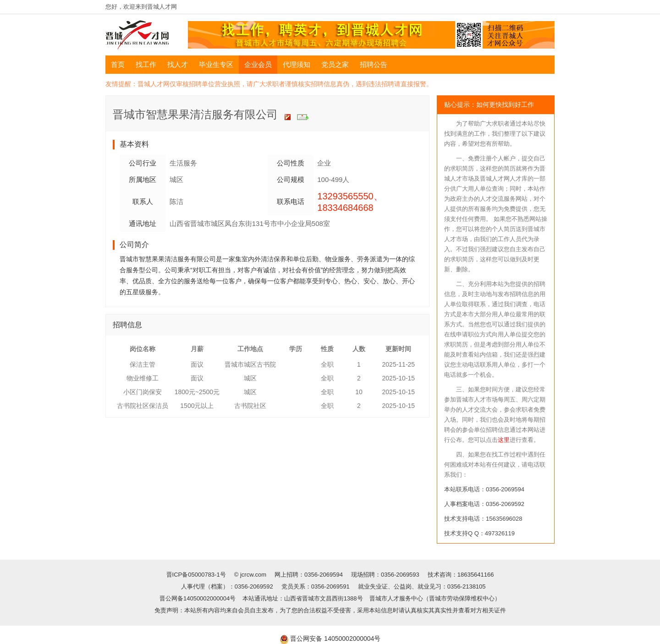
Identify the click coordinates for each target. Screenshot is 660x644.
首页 (118, 64)
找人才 (178, 64)
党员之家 (335, 64)
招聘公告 (374, 64)
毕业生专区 (216, 64)
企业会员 (258, 64)
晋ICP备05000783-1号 (197, 575)
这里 (504, 440)
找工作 (146, 64)
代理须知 (297, 64)
